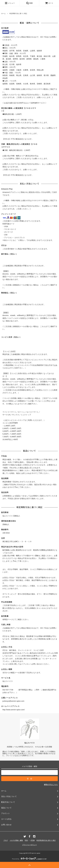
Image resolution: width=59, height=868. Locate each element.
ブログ (6, 840)
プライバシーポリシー (29, 845)
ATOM (33, 840)
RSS (26, 840)
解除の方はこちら (51, 785)
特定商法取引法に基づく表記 (46, 840)
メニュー (10, 3)
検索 (29, 3)
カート (49, 3)
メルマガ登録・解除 (16, 840)
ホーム (3, 14)
